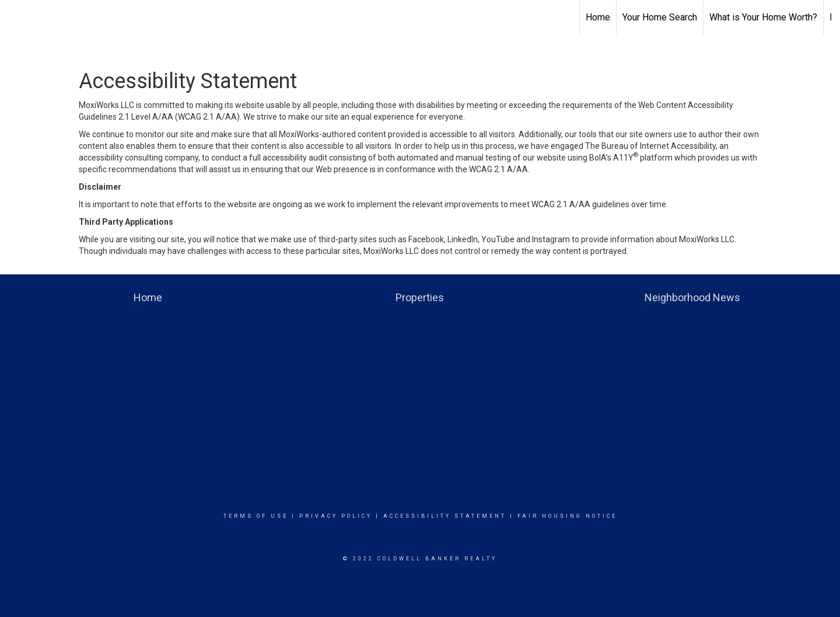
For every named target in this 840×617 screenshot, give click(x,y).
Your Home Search (660, 17)
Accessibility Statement (445, 516)
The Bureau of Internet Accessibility (650, 146)
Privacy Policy (336, 516)
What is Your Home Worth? (763, 17)
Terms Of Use (256, 516)
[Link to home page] (15, 18)
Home (598, 17)
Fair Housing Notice (567, 516)
